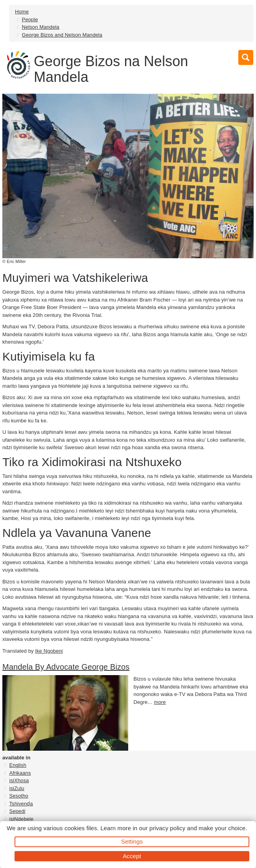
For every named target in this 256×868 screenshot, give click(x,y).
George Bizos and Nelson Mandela (62, 35)
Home (22, 12)
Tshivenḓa (21, 804)
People (30, 19)
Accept (132, 856)
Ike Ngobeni (49, 651)
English (17, 765)
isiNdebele (21, 819)
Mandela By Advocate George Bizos (66, 667)
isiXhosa (19, 780)
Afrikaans (20, 773)
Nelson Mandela (40, 27)
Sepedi (17, 811)
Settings (132, 841)
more (160, 702)
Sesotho (18, 796)
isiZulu (17, 788)
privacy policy (167, 828)
